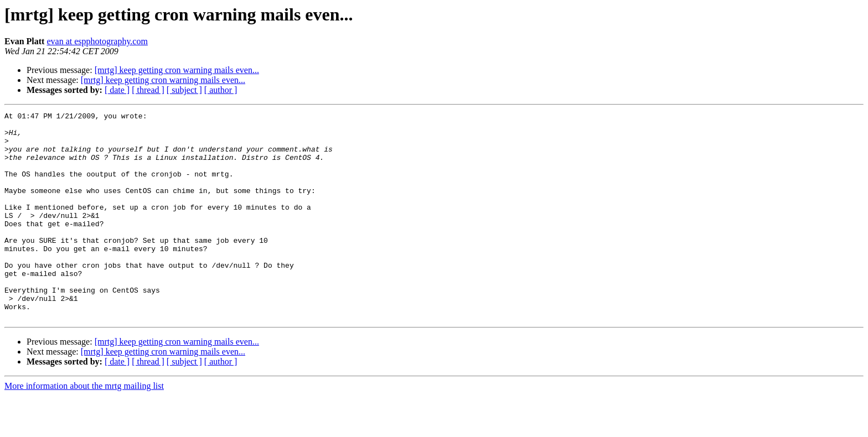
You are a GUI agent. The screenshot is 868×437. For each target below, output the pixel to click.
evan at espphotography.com (97, 41)
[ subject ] (184, 90)
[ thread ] (148, 90)
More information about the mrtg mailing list (84, 427)
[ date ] (117, 90)
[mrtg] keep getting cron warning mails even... (177, 70)
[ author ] (221, 90)
